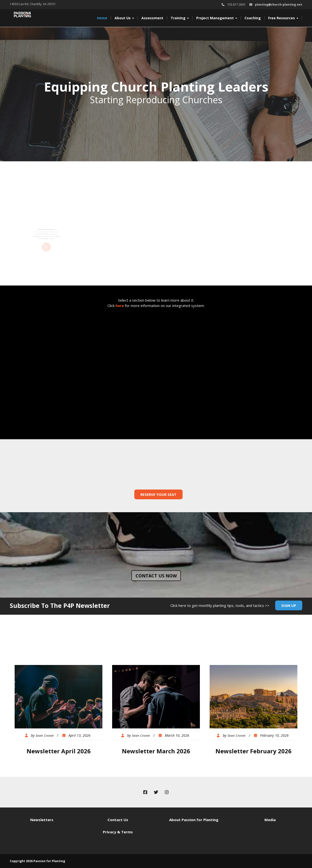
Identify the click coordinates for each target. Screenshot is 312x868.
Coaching (253, 18)
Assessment (152, 18)
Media (270, 820)
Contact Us (118, 820)
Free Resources (283, 18)
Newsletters (42, 820)
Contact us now (156, 576)
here (120, 306)
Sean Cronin (45, 735)
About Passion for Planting (194, 820)
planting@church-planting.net (279, 5)
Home (102, 18)
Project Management (217, 18)
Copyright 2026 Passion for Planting (37, 861)
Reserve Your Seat (158, 494)
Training (180, 18)
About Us (124, 18)
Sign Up (289, 605)
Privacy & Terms (118, 832)
